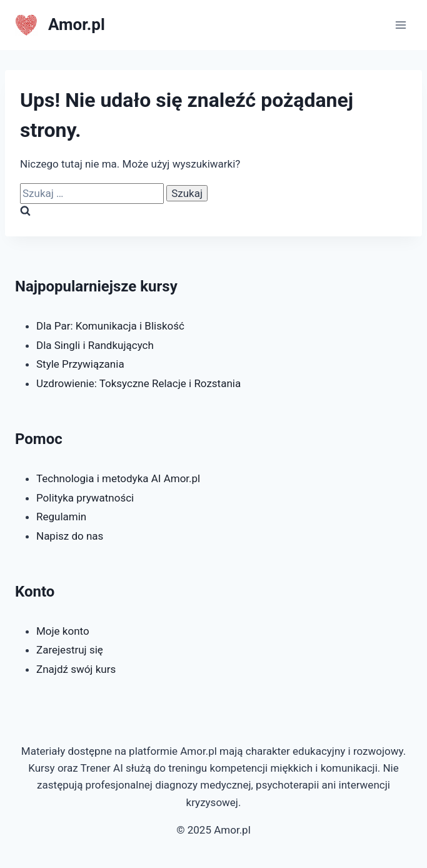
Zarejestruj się (70, 650)
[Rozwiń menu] (400, 25)
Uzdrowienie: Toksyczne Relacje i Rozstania (138, 383)
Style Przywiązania (80, 364)
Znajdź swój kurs (76, 669)
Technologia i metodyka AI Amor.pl (118, 478)
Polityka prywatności (85, 498)
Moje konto (63, 631)
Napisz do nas (70, 536)
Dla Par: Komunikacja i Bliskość (110, 326)
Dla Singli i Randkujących (95, 345)
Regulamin (61, 517)
